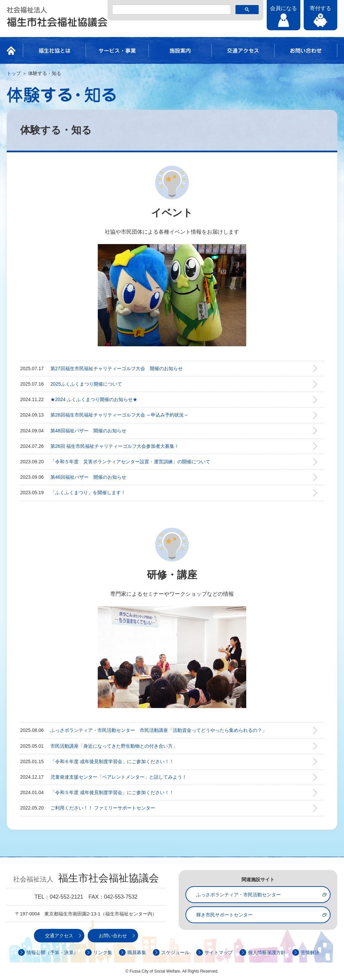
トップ (14, 73)
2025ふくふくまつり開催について (86, 384)
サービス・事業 (117, 50)
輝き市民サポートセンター (224, 915)
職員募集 (137, 952)
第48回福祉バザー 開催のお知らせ (88, 431)
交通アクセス (243, 50)
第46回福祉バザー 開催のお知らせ (88, 477)
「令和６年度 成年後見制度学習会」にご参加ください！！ (112, 761)
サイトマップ (219, 952)
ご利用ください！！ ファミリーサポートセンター (103, 808)
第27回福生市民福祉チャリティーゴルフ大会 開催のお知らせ (117, 368)
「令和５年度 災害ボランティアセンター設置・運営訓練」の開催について (130, 462)
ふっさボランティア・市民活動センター (239, 895)
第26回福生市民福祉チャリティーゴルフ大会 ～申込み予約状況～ (119, 415)
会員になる (284, 8)
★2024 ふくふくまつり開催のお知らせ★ (94, 399)
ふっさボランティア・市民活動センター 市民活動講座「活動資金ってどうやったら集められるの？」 (159, 730)
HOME (13, 50)
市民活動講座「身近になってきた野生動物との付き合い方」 (114, 746)
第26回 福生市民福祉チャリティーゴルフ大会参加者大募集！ (115, 446)
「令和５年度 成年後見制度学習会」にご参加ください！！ (112, 792)
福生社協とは (54, 50)
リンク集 (103, 952)
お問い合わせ (306, 50)
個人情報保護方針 (267, 952)
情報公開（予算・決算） (52, 952)
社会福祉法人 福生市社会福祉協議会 (57, 17)
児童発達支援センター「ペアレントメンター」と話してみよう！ (119, 777)
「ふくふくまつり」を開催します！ (88, 493)
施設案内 (180, 50)
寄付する (320, 8)
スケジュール (175, 952)
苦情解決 (310, 952)
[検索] (171, 10)
